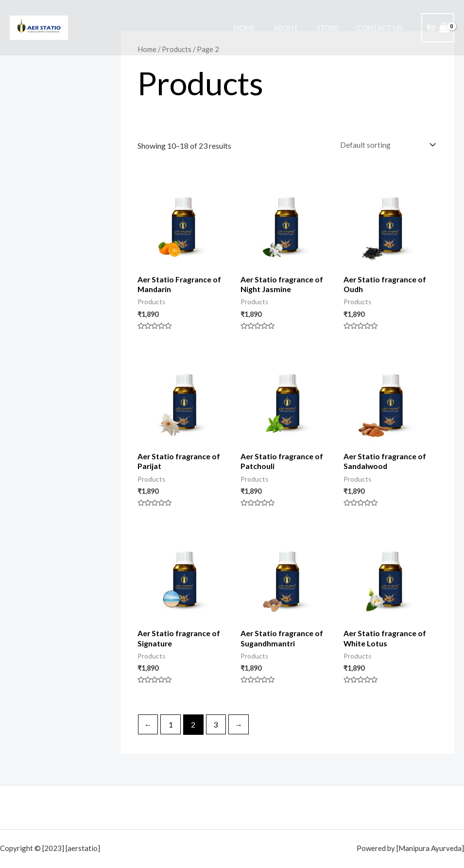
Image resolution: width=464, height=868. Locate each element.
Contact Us (382, 28)
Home (258, 28)
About (296, 28)
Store (334, 28)
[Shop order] (386, 145)
